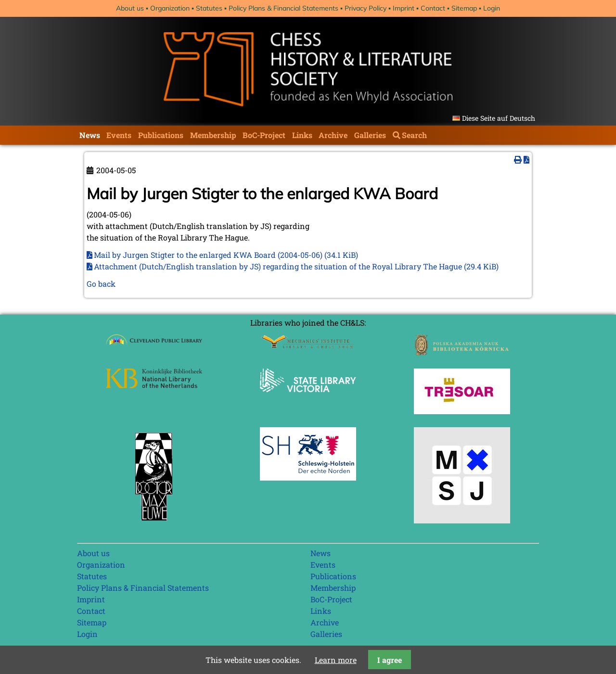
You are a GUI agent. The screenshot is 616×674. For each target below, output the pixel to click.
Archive (333, 135)
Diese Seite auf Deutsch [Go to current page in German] (499, 118)
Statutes (209, 8)
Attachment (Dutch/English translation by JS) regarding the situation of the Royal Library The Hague (296, 266)
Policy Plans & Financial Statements (283, 8)
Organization (170, 8)
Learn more (336, 660)
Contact (433, 8)
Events (119, 135)
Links (302, 135)
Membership (213, 135)
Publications (161, 135)
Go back (101, 284)
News (90, 135)
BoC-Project (264, 135)
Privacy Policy (366, 8)
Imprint (404, 8)
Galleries (370, 135)
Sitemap (464, 8)
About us (130, 8)
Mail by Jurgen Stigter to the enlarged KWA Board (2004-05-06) (226, 255)
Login (492, 8)
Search (414, 135)
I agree (390, 660)
